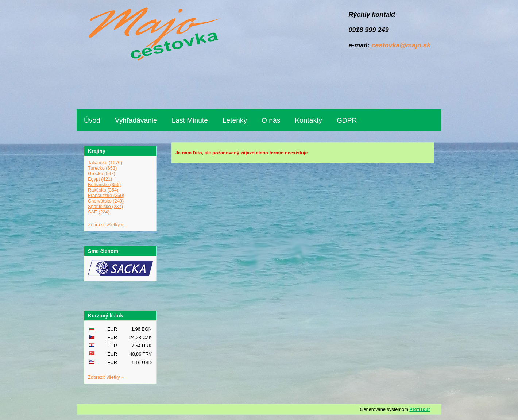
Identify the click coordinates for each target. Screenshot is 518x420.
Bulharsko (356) (104, 184)
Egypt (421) (100, 179)
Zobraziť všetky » (106, 225)
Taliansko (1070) (105, 163)
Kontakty (308, 120)
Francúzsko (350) (106, 195)
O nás (271, 120)
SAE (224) (99, 212)
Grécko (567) (102, 174)
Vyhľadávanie (136, 120)
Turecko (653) (102, 168)
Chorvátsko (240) (106, 201)
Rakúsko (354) (103, 190)
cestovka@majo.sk (401, 45)
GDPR (347, 120)
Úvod (92, 120)
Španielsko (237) (105, 206)
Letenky (235, 120)
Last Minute (190, 120)
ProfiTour (420, 409)
